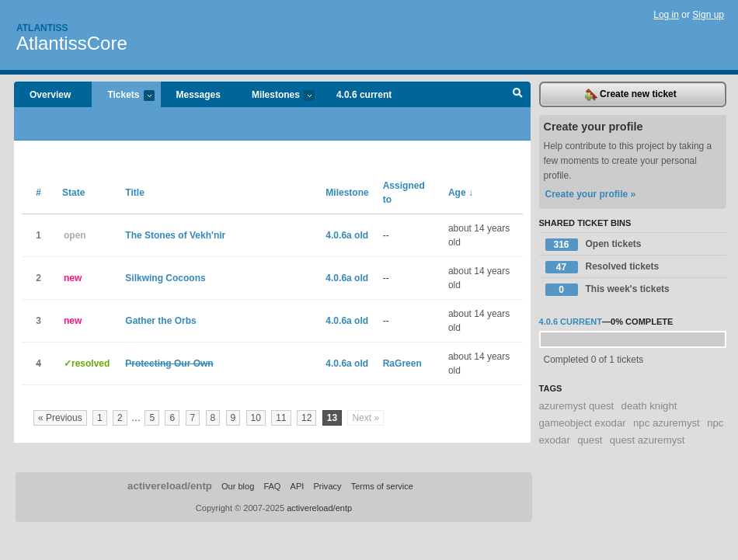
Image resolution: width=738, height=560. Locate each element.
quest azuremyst (647, 440)
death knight (649, 406)
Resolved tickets (602, 267)
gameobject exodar (583, 423)
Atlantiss (42, 28)
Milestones (275, 96)
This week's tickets (607, 290)
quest (590, 440)
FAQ (272, 486)
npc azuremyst (667, 423)
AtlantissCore (72, 43)
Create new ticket (631, 95)
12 (306, 418)
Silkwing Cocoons (165, 278)
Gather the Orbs (160, 321)
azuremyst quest (577, 406)
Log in (666, 15)
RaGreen (402, 363)
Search (518, 95)
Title (134, 193)
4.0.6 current (364, 95)
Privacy (327, 486)
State (73, 193)
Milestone (347, 193)
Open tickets (594, 245)
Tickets (123, 96)
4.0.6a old (347, 235)
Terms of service (382, 486)
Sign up (708, 15)
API (298, 486)
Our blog (238, 486)
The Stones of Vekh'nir (175, 235)
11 (281, 418)
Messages (198, 95)
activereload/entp (170, 486)
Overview (50, 95)
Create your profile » (591, 194)
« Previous (60, 418)
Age (461, 193)
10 (256, 418)
